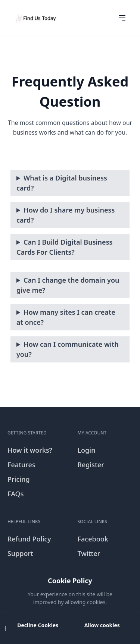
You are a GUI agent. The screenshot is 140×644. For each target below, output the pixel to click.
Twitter (89, 553)
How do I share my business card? (66, 215)
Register (91, 465)
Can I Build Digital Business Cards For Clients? (64, 247)
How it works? (30, 450)
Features (21, 465)
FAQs (15, 494)
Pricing (19, 479)
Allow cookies (102, 625)
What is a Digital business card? (62, 183)
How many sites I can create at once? (66, 317)
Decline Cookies (38, 625)
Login (87, 450)
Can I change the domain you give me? (68, 285)
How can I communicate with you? (68, 349)
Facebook (93, 539)
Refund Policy (29, 539)
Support (20, 553)
